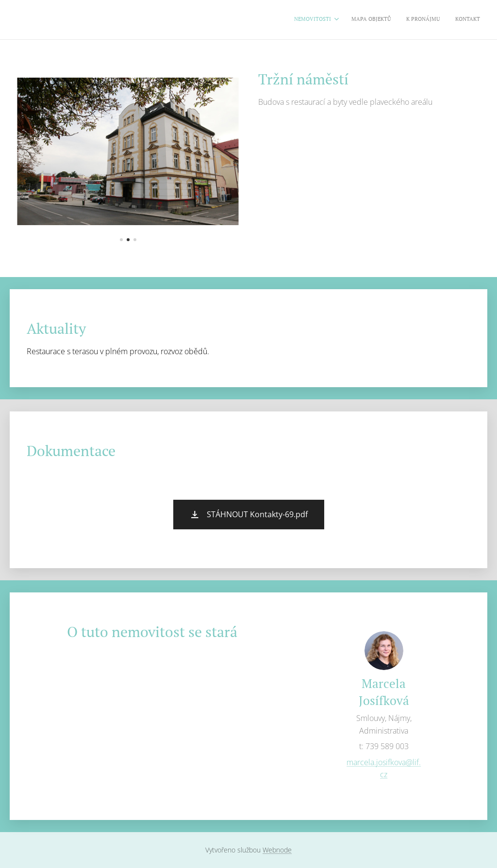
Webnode (277, 850)
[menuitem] (434, 20)
